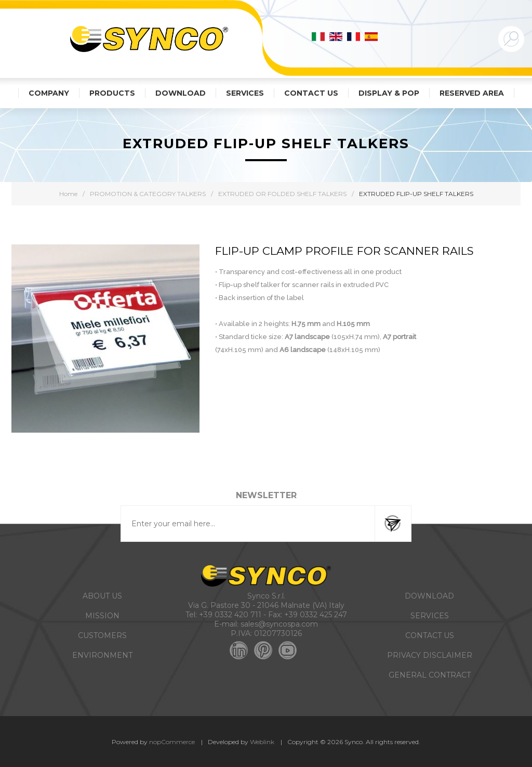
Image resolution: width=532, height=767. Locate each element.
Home (68, 194)
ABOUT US (102, 596)
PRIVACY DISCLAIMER (430, 655)
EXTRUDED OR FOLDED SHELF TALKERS (282, 194)
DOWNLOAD (429, 596)
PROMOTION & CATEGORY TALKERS (148, 194)
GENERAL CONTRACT (430, 675)
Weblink (262, 742)
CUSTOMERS (102, 635)
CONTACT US (430, 635)
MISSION (102, 616)
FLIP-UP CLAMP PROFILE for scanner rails (344, 251)
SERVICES (430, 616)
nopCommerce (172, 742)
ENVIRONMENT (102, 655)
